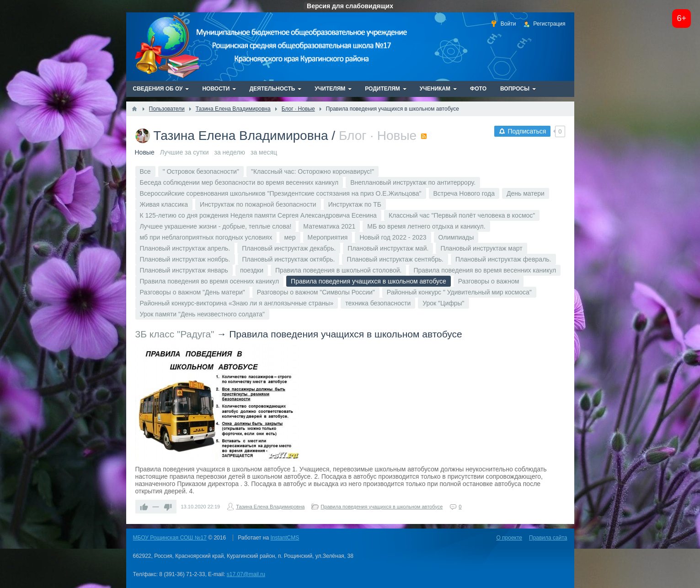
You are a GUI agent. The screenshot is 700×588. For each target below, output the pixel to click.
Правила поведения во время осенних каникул (210, 281)
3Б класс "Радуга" (175, 334)
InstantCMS (285, 538)
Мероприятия (328, 237)
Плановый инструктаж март (481, 248)
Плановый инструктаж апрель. (185, 248)
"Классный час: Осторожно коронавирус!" (313, 171)
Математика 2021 (329, 226)
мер (290, 237)
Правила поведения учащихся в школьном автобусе (346, 334)
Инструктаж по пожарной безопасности (258, 204)
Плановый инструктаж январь (184, 270)
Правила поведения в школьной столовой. (338, 270)
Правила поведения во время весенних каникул (485, 270)
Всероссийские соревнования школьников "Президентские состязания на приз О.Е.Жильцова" (281, 193)
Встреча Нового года (464, 193)
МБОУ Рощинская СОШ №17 (170, 538)
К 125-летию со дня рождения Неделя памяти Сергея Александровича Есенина (258, 215)
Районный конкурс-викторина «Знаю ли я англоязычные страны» (237, 303)
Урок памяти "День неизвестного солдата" (202, 314)
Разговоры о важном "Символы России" (316, 292)
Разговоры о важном (489, 281)
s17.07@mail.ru (246, 574)
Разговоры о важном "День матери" (192, 292)
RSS (424, 136)
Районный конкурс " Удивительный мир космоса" (459, 292)
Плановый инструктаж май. (388, 248)
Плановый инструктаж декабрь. (289, 248)
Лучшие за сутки (184, 152)
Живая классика (164, 204)
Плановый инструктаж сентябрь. (395, 259)
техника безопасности (378, 303)
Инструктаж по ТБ (355, 204)
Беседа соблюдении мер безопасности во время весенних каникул (239, 182)
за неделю (230, 152)
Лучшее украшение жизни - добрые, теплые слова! (216, 226)
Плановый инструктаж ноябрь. (185, 259)
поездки (252, 270)
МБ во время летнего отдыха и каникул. (426, 226)
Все (145, 171)
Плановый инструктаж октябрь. (289, 259)
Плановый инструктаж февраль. (503, 259)
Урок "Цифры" (443, 303)
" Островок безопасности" (201, 171)
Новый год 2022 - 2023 (393, 237)
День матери (526, 193)
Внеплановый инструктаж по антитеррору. (413, 182)
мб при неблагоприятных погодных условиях (206, 237)
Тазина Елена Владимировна (240, 136)
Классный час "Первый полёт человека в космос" (462, 215)
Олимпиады (456, 237)
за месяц (264, 152)
